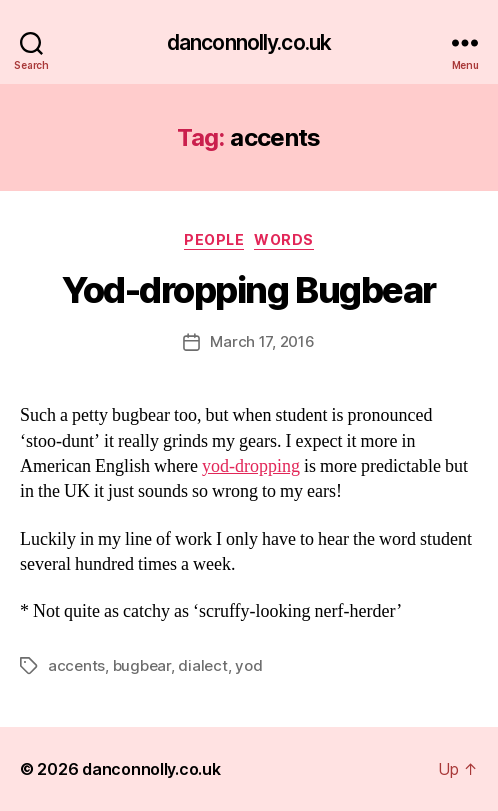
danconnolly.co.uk (249, 42)
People (214, 239)
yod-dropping (251, 466)
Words (284, 239)
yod (248, 665)
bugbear (142, 665)
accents (76, 665)
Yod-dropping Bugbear (248, 290)
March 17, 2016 (262, 341)
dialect (202, 665)
